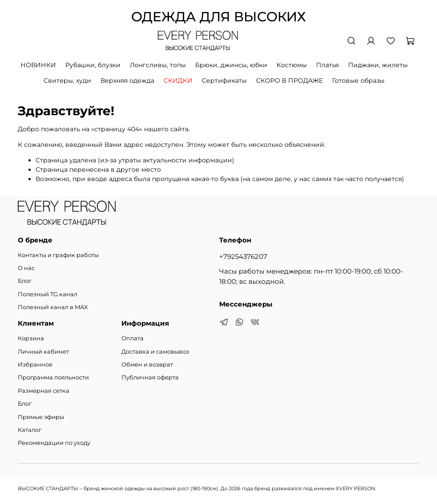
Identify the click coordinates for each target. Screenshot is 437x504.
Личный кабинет (43, 352)
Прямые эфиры (41, 417)
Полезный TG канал (48, 294)
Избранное (35, 365)
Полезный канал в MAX (53, 307)
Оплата (132, 338)
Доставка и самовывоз (155, 352)
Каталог (30, 430)
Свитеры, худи (67, 81)
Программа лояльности (53, 377)
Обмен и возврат (147, 365)
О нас (26, 268)
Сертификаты (224, 81)
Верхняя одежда (127, 81)
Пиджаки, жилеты (378, 65)
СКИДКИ (178, 81)
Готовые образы (358, 81)
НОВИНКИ (38, 65)
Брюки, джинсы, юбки (231, 65)
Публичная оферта (150, 377)
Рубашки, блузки (93, 65)
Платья (327, 65)
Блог (25, 281)
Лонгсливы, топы (158, 65)
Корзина (31, 338)
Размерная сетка (44, 391)
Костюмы (292, 65)
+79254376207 (243, 256)
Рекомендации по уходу (54, 443)
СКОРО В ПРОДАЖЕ (289, 81)
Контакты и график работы (58, 255)
